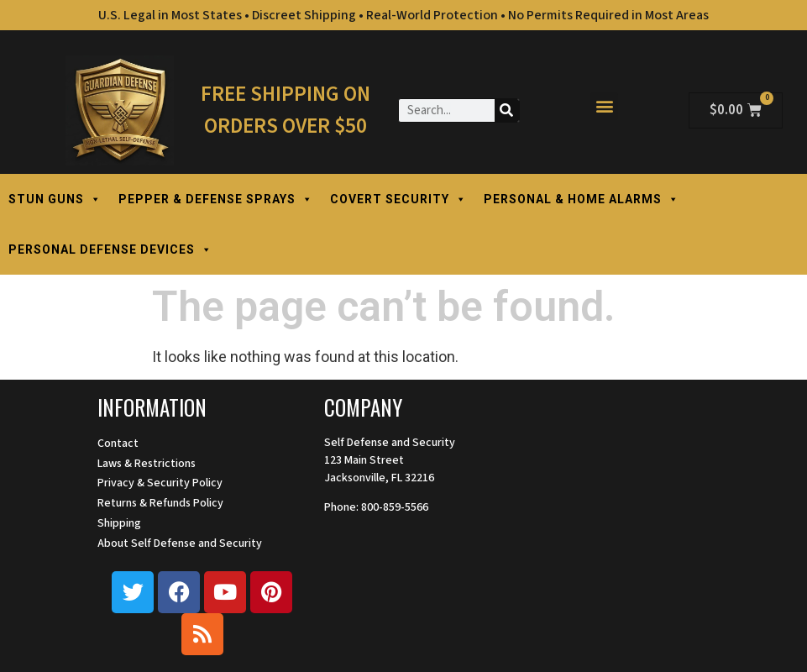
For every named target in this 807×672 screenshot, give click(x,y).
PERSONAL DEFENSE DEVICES (110, 249)
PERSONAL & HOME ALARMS (582, 199)
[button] (604, 106)
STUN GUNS (55, 199)
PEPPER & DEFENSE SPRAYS (216, 199)
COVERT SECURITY (398, 199)
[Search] (507, 110)
